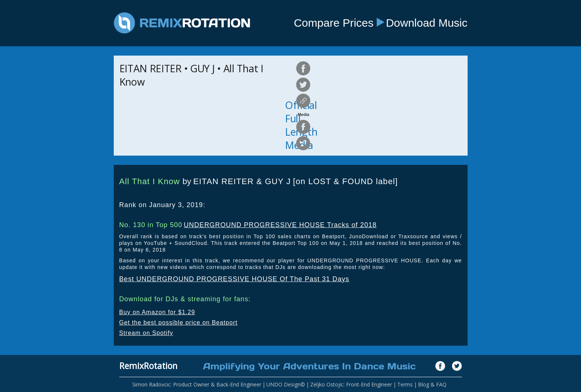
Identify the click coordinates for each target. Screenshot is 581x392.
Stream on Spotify (146, 333)
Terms (405, 384)
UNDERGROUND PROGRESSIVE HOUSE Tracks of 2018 (280, 225)
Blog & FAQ (432, 384)
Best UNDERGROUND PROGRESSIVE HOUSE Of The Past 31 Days (234, 279)
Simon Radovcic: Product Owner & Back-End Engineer (197, 384)
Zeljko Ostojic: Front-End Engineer (351, 384)
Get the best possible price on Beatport (179, 323)
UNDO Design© (286, 384)
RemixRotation (148, 366)
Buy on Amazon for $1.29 (157, 312)
